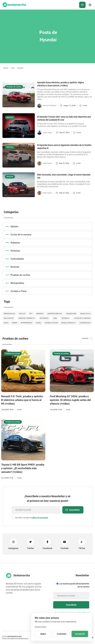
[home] (14, 5)
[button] (90, 5)
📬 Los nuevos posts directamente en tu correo (73, 585)
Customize (62, 634)
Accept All (80, 634)
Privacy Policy (41, 627)
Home (6, 68)
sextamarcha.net (15, 636)
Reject (43, 634)
